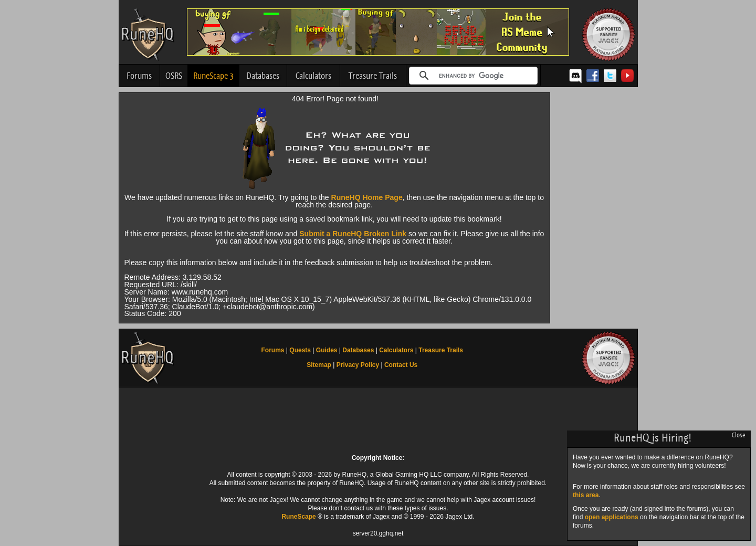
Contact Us (401, 365)
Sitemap (319, 365)
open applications (612, 517)
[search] (472, 76)
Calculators (313, 76)
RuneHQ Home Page (367, 197)
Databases (263, 76)
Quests (300, 350)
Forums (139, 76)
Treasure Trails (373, 76)
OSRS (174, 76)
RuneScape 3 (213, 76)
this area (586, 495)
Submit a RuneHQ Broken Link (353, 234)
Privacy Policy (358, 365)
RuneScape (298, 517)
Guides (327, 350)
